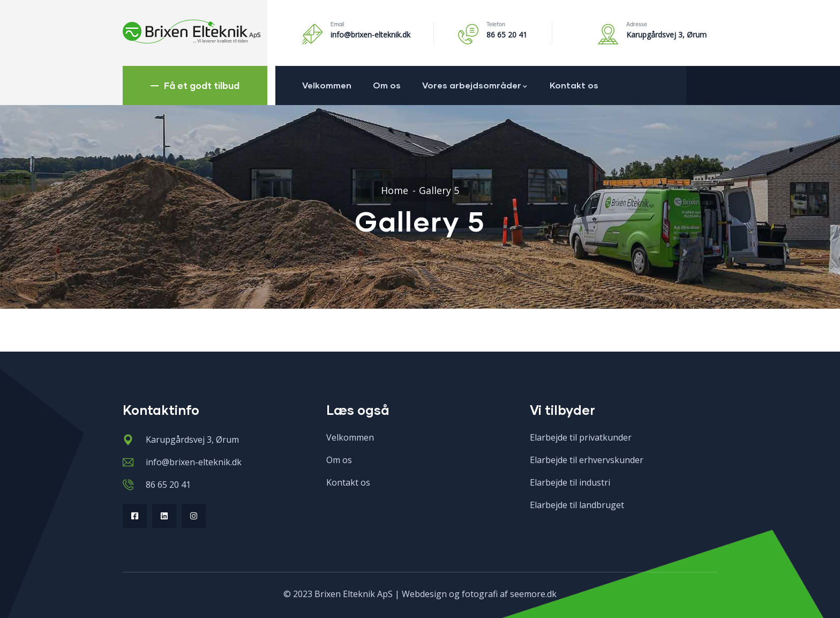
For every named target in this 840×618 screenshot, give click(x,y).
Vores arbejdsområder (475, 85)
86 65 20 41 (507, 35)
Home (395, 190)
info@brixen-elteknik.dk (370, 35)
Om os (387, 85)
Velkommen (327, 85)
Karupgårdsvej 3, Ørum (666, 35)
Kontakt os (574, 85)
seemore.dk (533, 594)
